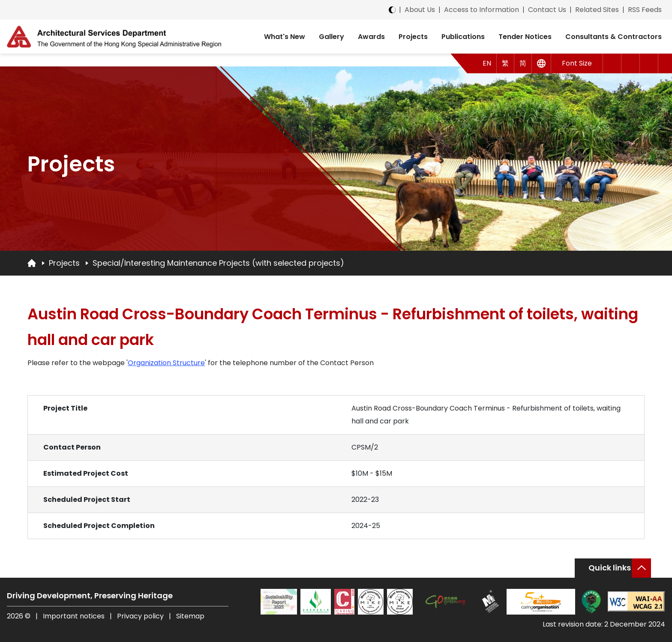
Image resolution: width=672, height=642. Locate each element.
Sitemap (190, 616)
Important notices (75, 616)
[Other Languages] (541, 63)
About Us (420, 10)
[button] (612, 63)
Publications (463, 37)
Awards (371, 37)
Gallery (331, 37)
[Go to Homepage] (32, 263)
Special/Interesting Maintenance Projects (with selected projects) (218, 263)
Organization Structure (166, 363)
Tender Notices (525, 37)
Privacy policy (140, 616)
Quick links (610, 568)
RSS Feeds (645, 10)
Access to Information (481, 10)
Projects (413, 37)
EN (487, 63)
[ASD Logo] (114, 36)
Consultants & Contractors (613, 37)
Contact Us (547, 10)
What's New (285, 37)
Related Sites (597, 10)
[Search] (649, 63)
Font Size (577, 63)
